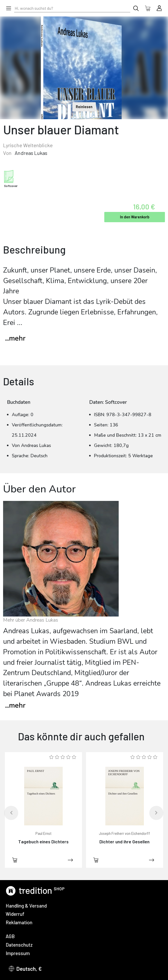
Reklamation (19, 922)
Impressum (18, 953)
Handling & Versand (26, 906)
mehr (15, 706)
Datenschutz (19, 945)
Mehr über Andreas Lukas (31, 620)
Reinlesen (84, 107)
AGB (10, 936)
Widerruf (15, 914)
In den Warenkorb (135, 217)
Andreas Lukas (31, 153)
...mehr (15, 338)
